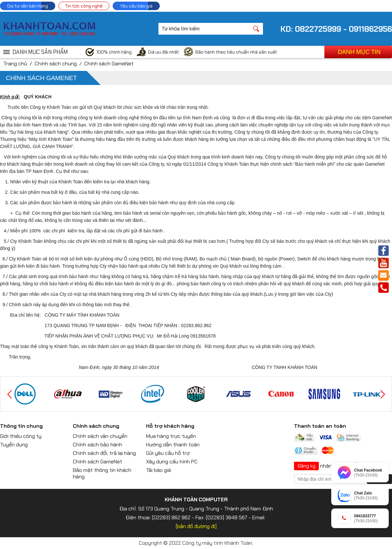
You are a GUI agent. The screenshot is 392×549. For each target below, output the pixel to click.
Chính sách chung (56, 64)
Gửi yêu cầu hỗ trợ (168, 453)
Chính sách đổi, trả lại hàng (104, 453)
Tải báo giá (158, 470)
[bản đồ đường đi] (196, 526)
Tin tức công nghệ (84, 6)
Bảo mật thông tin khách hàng (102, 473)
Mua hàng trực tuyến (171, 436)
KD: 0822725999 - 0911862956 (336, 29)
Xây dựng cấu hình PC (172, 462)
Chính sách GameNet (109, 64)
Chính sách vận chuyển (100, 436)
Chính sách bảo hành (98, 445)
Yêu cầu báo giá (136, 6)
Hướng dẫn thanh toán (173, 445)
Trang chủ (15, 64)
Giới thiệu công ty (21, 436)
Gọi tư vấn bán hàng (28, 6)
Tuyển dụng (14, 445)
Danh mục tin (359, 52)
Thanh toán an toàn (320, 426)
